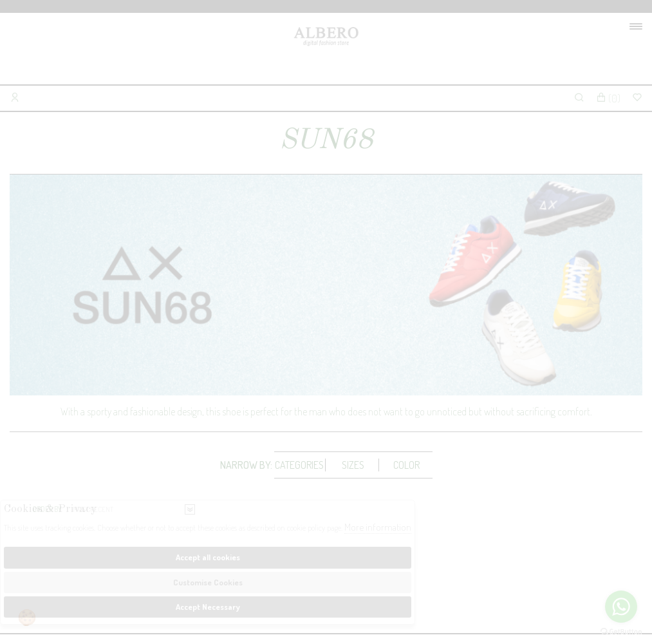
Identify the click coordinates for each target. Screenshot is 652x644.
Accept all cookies (208, 557)
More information (378, 527)
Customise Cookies (208, 582)
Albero (326, 52)
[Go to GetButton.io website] (621, 631)
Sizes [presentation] (353, 465)
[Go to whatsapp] (621, 607)
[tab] (300, 465)
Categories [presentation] (299, 465)
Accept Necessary (208, 607)
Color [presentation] (406, 465)
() (608, 99)
